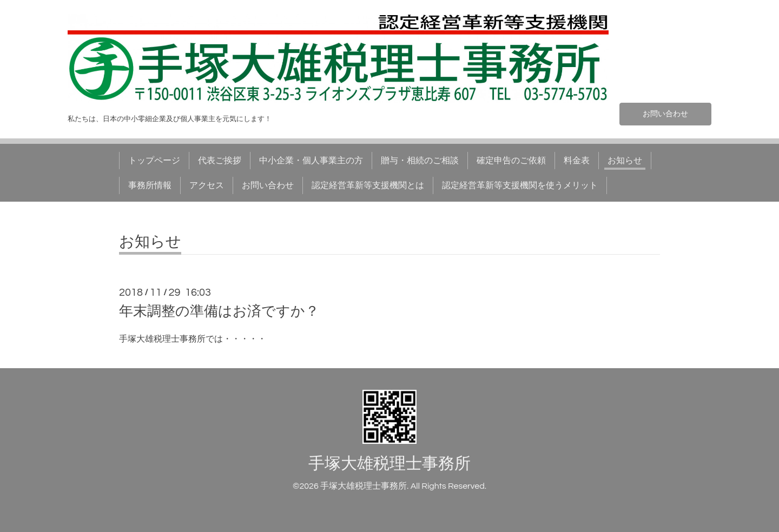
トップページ (154, 161)
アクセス (207, 185)
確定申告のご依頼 (511, 161)
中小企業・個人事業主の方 (311, 161)
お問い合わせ (665, 113)
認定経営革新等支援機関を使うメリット (520, 185)
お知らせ (625, 161)
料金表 (577, 161)
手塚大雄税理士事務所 (389, 464)
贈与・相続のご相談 (420, 161)
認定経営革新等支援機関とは (368, 185)
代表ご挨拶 (220, 161)
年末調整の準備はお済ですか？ (219, 311)
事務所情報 (150, 185)
